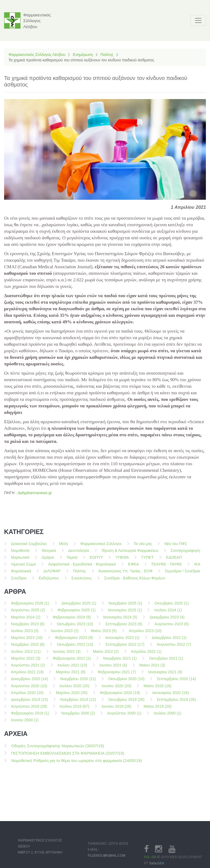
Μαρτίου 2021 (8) (71, 675)
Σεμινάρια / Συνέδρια (183, 574)
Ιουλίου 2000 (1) (167, 717)
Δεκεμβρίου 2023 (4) (167, 621)
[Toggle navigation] (198, 20)
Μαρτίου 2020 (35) (72, 696)
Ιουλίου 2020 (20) (75, 689)
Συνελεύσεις (82, 581)
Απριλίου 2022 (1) (146, 655)
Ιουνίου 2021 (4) (113, 669)
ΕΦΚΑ (134, 568)
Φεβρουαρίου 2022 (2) (72, 662)
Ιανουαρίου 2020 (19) (170, 696)
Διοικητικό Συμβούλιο (29, 547)
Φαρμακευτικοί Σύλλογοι (101, 547)
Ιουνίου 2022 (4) (67, 655)
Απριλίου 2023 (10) (145, 634)
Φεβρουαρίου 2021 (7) (117, 675)
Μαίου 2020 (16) (157, 689)
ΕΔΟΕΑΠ (174, 561)
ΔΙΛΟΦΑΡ (52, 574)
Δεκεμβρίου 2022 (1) (169, 641)
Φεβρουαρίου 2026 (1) (30, 607)
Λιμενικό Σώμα (23, 568)
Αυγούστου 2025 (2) (28, 613)
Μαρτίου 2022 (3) (26, 662)
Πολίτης (107, 55)
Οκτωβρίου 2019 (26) (126, 703)
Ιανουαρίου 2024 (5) (120, 621)
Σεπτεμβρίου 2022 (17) (125, 648)
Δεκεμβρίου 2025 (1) (79, 607)
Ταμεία (72, 561)
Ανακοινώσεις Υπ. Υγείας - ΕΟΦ (126, 574)
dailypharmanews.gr (35, 493)
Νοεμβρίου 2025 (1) (125, 607)
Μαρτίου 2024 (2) (26, 621)
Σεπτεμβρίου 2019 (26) (176, 703)
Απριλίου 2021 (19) (27, 675)
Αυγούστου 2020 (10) (29, 689)
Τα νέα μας (143, 547)
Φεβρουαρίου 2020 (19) (120, 696)
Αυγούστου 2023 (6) (172, 627)
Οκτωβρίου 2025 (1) (172, 607)
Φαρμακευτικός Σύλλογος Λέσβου (37, 55)
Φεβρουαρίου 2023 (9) (74, 641)
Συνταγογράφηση (185, 554)
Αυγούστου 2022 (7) (174, 648)
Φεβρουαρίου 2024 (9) (72, 621)
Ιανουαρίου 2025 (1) (125, 613)
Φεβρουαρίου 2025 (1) (77, 613)
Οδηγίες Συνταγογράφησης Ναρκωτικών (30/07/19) (58, 749)
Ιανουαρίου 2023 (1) (122, 641)
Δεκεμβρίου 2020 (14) (29, 682)
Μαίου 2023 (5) (104, 634)
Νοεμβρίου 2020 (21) (78, 682)
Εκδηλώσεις (49, 581)
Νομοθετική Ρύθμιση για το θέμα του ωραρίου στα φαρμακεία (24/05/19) (77, 764)
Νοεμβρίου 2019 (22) (78, 703)
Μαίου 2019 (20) (157, 710)
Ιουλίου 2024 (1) (168, 613)
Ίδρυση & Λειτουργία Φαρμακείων (130, 554)
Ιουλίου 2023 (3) (25, 634)
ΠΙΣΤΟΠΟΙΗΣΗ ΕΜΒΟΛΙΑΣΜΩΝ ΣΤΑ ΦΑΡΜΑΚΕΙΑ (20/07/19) (68, 757)
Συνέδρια (19, 581)
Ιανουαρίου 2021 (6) (165, 675)
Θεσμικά (49, 554)
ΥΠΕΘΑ (122, 561)
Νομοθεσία (20, 554)
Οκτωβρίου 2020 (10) (126, 682)
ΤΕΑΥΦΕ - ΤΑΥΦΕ (167, 568)
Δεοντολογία (79, 554)
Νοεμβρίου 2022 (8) (28, 648)
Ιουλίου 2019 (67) (75, 710)
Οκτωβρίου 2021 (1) (166, 662)
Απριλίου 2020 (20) (27, 696)
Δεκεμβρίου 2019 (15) (29, 703)
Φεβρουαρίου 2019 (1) (30, 717)
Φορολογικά (21, 574)
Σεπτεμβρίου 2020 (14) (176, 682)
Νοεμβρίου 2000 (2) (78, 717)
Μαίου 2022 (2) (106, 655)
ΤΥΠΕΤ (147, 561)
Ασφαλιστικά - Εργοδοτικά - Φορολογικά (82, 568)
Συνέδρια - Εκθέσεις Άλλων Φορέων (135, 581)
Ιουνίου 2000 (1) (25, 723)
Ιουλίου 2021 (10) (72, 669)
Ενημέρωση (83, 55)
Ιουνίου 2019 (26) (116, 710)
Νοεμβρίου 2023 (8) (28, 627)
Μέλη (64, 547)
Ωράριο (48, 561)
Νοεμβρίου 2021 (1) (120, 662)
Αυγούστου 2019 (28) (29, 710)
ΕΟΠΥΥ (96, 561)
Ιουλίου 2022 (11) (26, 655)
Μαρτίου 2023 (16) (27, 641)
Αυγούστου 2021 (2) (28, 669)
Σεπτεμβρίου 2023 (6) (124, 627)
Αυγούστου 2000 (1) (124, 717)
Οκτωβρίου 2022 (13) (75, 648)
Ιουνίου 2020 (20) (116, 689)
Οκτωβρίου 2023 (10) (75, 627)
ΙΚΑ (197, 568)
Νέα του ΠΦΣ (176, 547)
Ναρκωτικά (20, 561)
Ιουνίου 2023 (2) (65, 634)
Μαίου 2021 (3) (152, 669)
